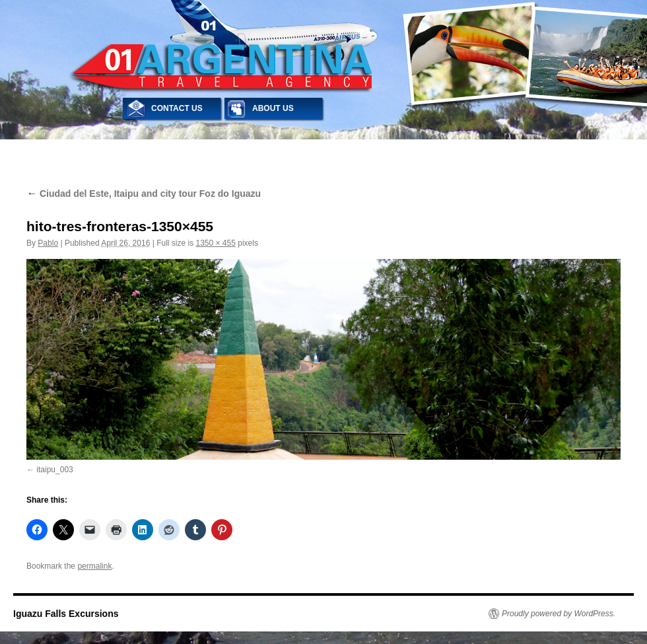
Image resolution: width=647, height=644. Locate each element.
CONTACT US (177, 108)
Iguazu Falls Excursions (66, 614)
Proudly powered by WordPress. (559, 614)
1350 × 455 (215, 243)
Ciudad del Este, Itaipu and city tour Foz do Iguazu (144, 194)
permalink (94, 566)
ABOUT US (273, 108)
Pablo (48, 243)
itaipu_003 (54, 470)
